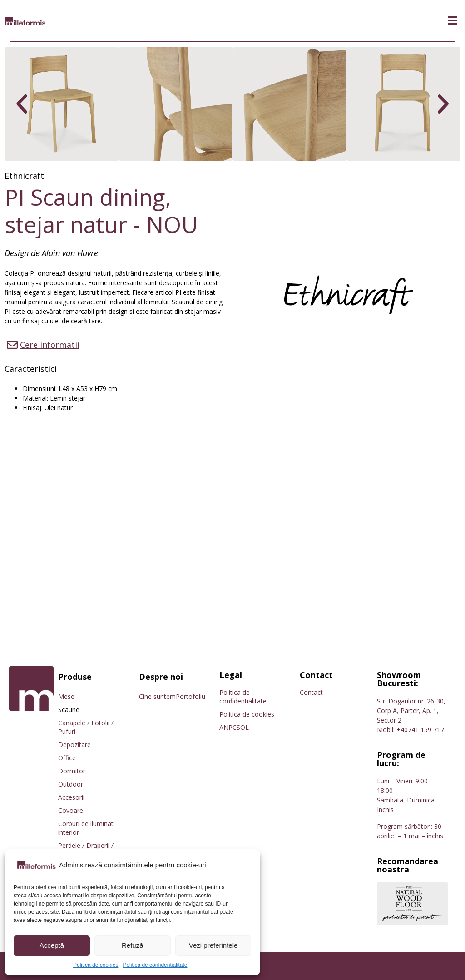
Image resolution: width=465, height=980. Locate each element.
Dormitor (72, 771)
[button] (453, 21)
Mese (66, 696)
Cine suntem (157, 696)
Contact (311, 692)
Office (67, 758)
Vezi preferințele (213, 945)
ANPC (228, 727)
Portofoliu (190, 696)
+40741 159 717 (420, 730)
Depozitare (74, 745)
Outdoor (71, 784)
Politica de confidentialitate (155, 965)
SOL (243, 727)
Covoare (71, 810)
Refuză (133, 945)
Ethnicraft (24, 176)
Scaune (69, 710)
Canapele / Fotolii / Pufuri (86, 727)
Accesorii (71, 797)
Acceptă (52, 945)
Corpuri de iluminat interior (86, 828)
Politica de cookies (96, 965)
